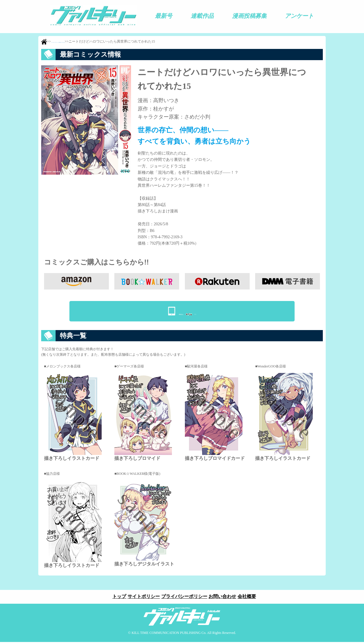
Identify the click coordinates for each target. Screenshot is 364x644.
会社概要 (251, 598)
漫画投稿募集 (249, 16)
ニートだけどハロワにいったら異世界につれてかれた (92, 42)
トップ (116, 598)
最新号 (164, 16)
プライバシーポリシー (184, 598)
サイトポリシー (142, 598)
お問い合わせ (224, 598)
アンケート (299, 16)
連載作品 (202, 16)
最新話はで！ (188, 311)
